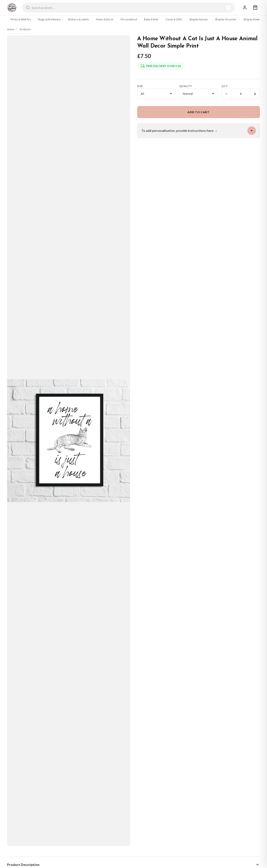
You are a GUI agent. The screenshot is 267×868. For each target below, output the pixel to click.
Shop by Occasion (226, 19)
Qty (225, 86)
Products (25, 29)
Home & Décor (105, 19)
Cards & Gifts (174, 19)
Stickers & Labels (78, 19)
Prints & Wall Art (21, 19)
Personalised (129, 19)
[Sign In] (245, 8)
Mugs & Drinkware (49, 19)
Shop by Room (252, 19)
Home (11, 29)
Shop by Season (199, 19)
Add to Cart (199, 112)
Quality (186, 86)
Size (140, 86)
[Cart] (255, 8)
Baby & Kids (151, 19)
